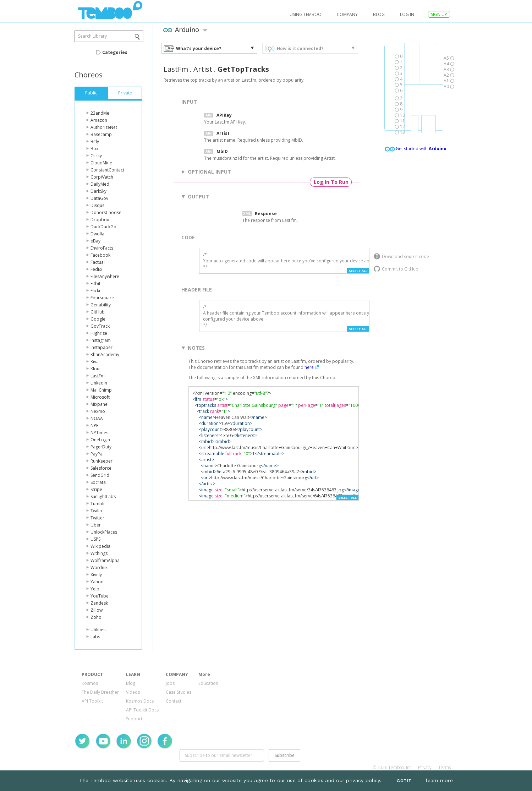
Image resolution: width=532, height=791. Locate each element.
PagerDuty (101, 447)
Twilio (96, 511)
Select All (358, 271)
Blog (379, 14)
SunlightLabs (103, 497)
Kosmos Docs (140, 701)
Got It (404, 781)
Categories (115, 52)
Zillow (97, 610)
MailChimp (101, 390)
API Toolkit (92, 701)
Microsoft (100, 397)
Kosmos (90, 683)
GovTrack (100, 326)
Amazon (99, 120)
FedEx (96, 269)
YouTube (100, 596)
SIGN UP (439, 14)
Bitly (95, 141)
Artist (203, 69)
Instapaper (102, 347)
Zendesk (99, 603)
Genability (101, 305)
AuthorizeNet (104, 127)
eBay (95, 241)
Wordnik (99, 568)
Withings (99, 553)
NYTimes (99, 433)
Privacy (425, 767)
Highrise (99, 333)
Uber (96, 525)
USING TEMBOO (306, 14)
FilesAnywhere (105, 276)
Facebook (100, 255)
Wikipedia (100, 546)
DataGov (99, 198)
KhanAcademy (105, 354)
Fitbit (95, 283)
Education (208, 683)
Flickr (96, 291)
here (309, 367)
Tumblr (98, 504)
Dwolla (97, 234)
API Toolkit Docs (142, 710)
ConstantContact (107, 170)
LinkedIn (99, 383)
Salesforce (101, 468)
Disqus (97, 205)
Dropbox (100, 220)
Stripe (96, 489)
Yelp (95, 589)
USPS (95, 539)
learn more (439, 780)
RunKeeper (102, 461)
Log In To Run (331, 182)
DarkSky (98, 191)
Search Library (92, 36)
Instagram (101, 340)
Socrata (98, 482)
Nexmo (98, 411)
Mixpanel (100, 404)
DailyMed (100, 184)
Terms (445, 767)
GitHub (98, 312)
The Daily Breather (100, 692)
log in (407, 14)
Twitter (97, 518)
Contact (174, 701)
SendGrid (100, 475)
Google (98, 319)
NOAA (97, 418)
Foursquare (102, 298)
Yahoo (97, 582)
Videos (133, 692)
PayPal (97, 454)
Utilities (98, 630)
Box (94, 149)
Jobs (170, 683)
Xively (96, 575)
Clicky (96, 156)
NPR (95, 425)
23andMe (100, 113)
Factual (98, 262)
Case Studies (179, 692)
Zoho (96, 617)
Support (134, 719)
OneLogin (100, 440)
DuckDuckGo (103, 227)
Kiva (95, 362)
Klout (96, 369)
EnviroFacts (102, 248)
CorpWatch (102, 177)
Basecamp (101, 134)
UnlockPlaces (104, 532)
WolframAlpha (105, 560)
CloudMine (101, 163)
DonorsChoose (106, 212)
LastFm (98, 376)
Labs (95, 637)
